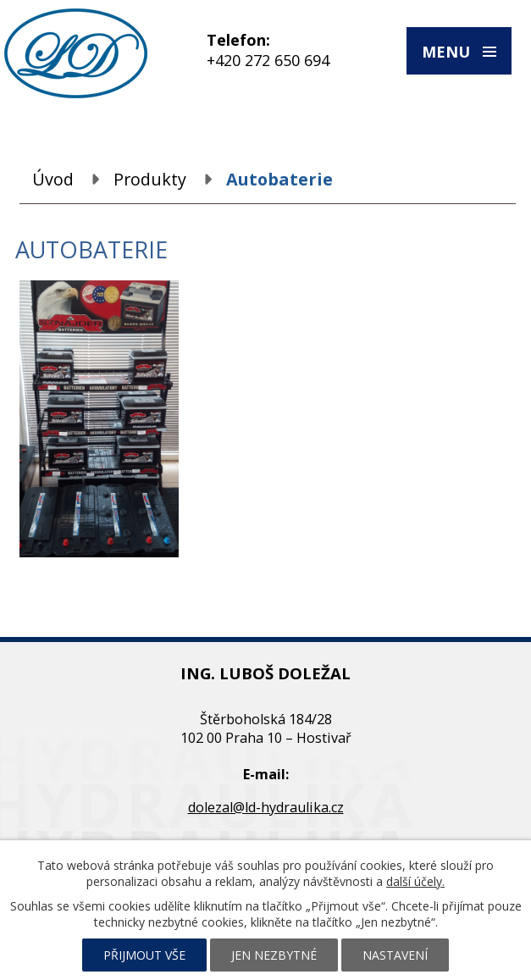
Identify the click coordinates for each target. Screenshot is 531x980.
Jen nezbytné (274, 955)
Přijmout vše (144, 955)
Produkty (150, 179)
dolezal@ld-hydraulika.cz (266, 807)
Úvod (53, 179)
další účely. (415, 881)
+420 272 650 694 (268, 60)
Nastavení (395, 955)
